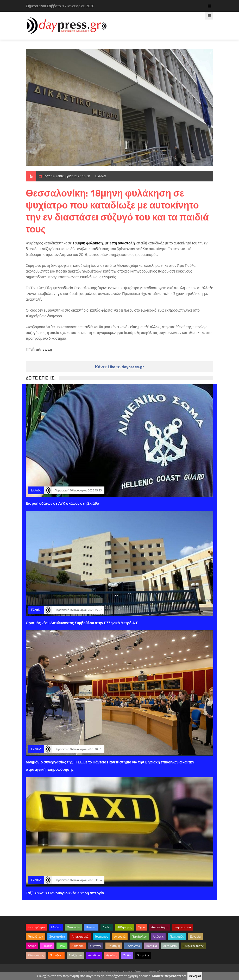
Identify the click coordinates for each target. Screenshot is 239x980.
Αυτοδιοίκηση (160, 927)
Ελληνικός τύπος (193, 946)
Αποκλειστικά (80, 937)
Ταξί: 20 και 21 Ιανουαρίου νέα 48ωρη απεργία (65, 893)
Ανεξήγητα (75, 955)
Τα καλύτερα (36, 937)
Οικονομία (73, 927)
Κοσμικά (152, 946)
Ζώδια (127, 955)
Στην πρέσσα (183, 927)
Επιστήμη (114, 946)
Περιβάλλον (139, 937)
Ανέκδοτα (94, 955)
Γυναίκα (47, 946)
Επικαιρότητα (36, 927)
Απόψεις (158, 937)
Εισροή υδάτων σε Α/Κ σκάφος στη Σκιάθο (62, 503)
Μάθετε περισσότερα (169, 976)
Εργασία (195, 937)
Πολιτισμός (177, 937)
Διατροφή (78, 946)
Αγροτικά (120, 937)
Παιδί (62, 946)
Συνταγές (96, 946)
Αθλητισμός (125, 927)
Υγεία (142, 927)
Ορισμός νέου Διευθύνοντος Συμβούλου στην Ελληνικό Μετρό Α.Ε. (83, 623)
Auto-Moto (170, 946)
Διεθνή (107, 927)
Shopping (143, 955)
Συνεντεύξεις (58, 937)
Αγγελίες (112, 955)
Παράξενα (56, 955)
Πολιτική (91, 927)
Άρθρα (32, 946)
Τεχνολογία (133, 946)
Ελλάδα (100, 176)
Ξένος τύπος (36, 955)
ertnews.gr (45, 349)
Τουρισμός (101, 937)
